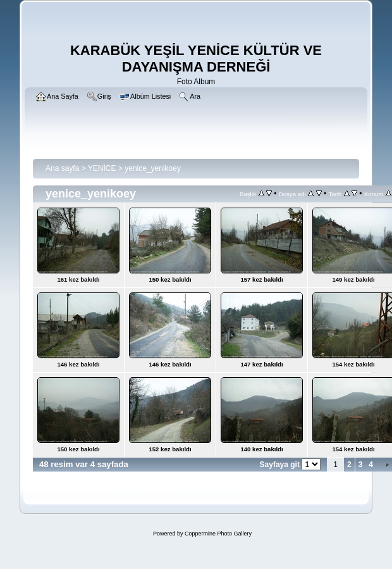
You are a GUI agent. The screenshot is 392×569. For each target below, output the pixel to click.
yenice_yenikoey (153, 168)
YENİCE (102, 168)
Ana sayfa (62, 168)
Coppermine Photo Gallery (218, 534)
